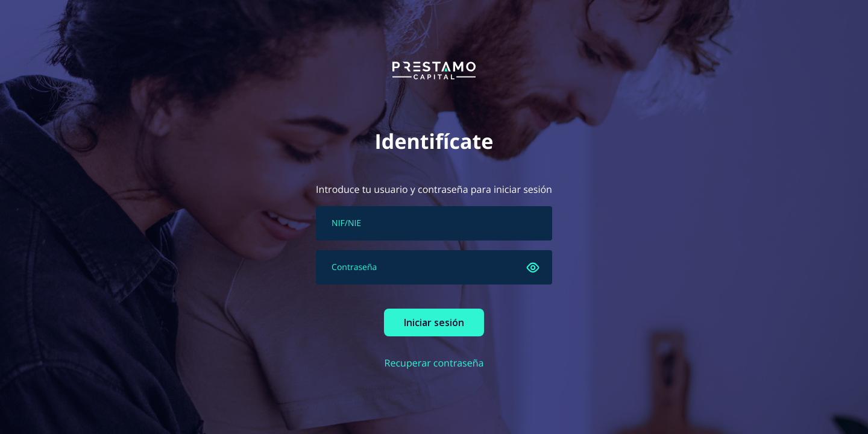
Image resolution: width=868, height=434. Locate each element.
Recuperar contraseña (434, 363)
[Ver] (533, 268)
